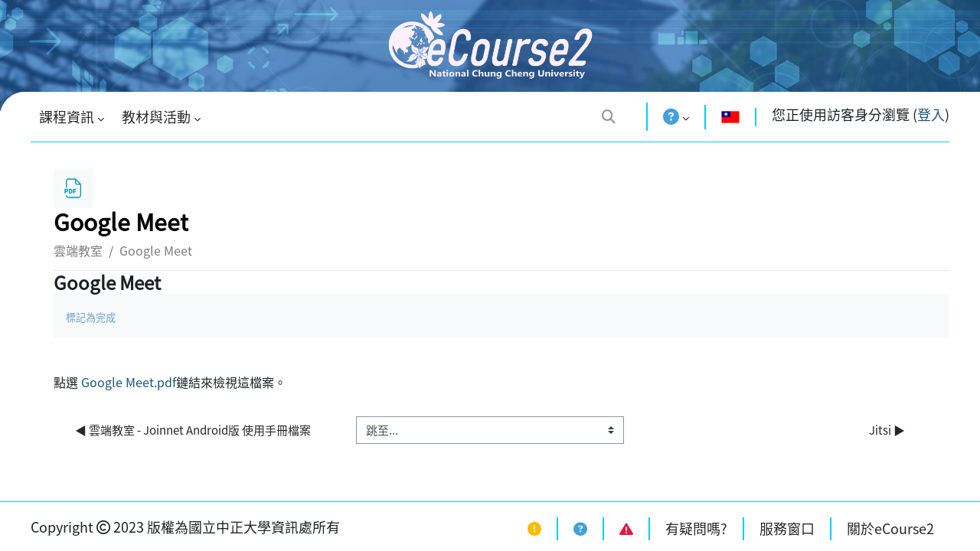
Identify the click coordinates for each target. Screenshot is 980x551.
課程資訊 (67, 117)
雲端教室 (78, 250)
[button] (609, 116)
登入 (931, 114)
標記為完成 (91, 317)
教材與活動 (156, 117)
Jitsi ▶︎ (887, 430)
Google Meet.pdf (129, 382)
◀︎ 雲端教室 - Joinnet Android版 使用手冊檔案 (194, 430)
